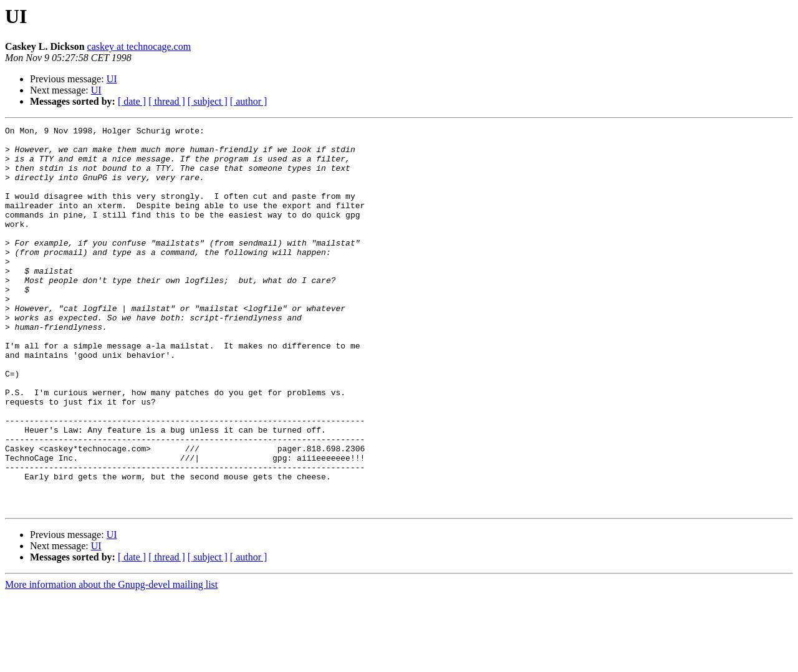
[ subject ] (208, 101)
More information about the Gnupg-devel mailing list (111, 661)
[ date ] (132, 101)
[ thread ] (167, 101)
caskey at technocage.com (139, 46)
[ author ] (249, 101)
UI (112, 79)
